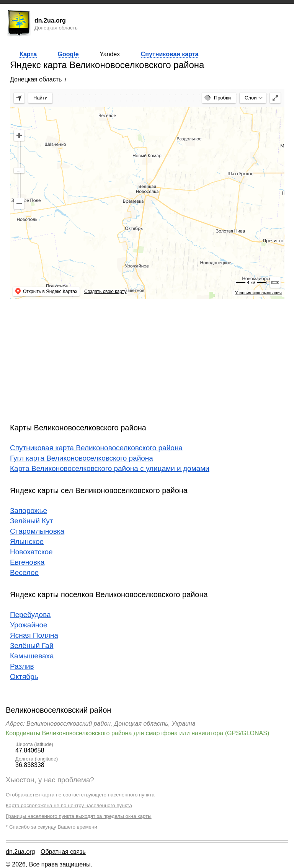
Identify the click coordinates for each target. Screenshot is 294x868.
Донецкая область (36, 79)
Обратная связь (63, 852)
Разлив (22, 666)
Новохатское (31, 552)
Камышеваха (32, 656)
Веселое (24, 572)
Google (68, 54)
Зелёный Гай (32, 646)
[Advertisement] (147, 358)
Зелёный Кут (31, 521)
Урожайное (29, 625)
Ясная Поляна (34, 635)
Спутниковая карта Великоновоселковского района (96, 448)
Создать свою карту (105, 292)
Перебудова (30, 615)
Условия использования (258, 293)
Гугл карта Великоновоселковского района (82, 458)
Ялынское (27, 541)
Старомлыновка (37, 531)
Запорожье (29, 511)
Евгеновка (27, 562)
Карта (28, 54)
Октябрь (24, 677)
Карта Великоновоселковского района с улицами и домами (110, 468)
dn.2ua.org (20, 852)
